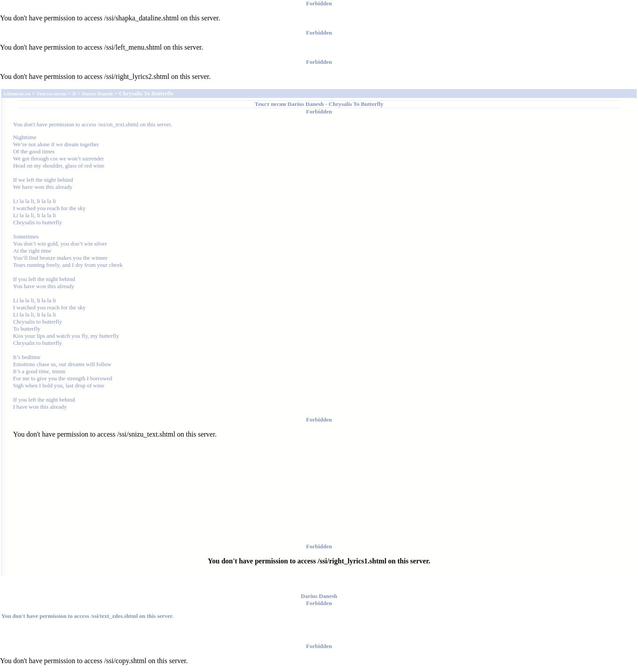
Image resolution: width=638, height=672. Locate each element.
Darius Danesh (306, 104)
